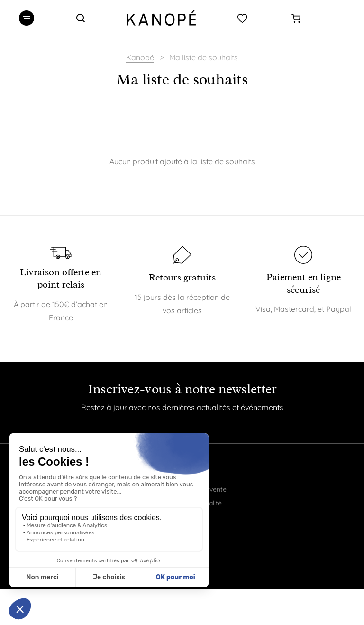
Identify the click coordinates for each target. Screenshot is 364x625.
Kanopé (140, 57)
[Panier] (296, 18)
